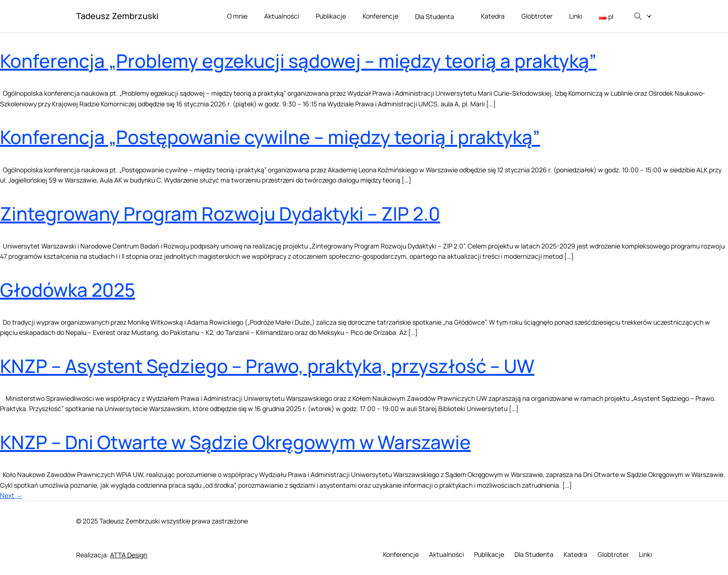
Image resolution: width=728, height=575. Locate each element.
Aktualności (282, 16)
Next (11, 495)
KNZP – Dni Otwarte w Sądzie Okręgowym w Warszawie (235, 442)
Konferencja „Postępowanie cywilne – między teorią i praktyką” (270, 137)
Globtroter (537, 16)
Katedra (493, 16)
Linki (576, 16)
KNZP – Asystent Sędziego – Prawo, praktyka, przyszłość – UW (267, 366)
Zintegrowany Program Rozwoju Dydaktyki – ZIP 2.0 (220, 213)
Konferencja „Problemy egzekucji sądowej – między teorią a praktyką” (298, 61)
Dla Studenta (440, 17)
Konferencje (380, 16)
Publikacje (331, 16)
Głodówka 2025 (68, 290)
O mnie (237, 16)
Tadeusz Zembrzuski (117, 16)
